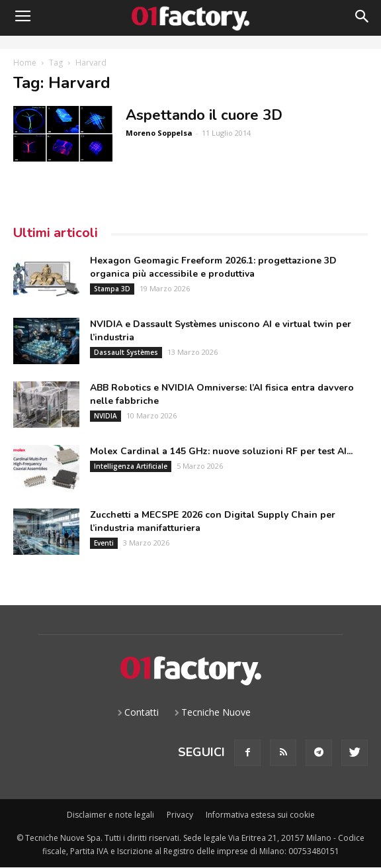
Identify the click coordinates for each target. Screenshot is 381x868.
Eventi (104, 543)
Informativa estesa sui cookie (260, 815)
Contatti (142, 712)
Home (25, 63)
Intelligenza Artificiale (131, 466)
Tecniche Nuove (216, 712)
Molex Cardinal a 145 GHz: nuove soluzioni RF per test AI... (221, 451)
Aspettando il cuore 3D (204, 115)
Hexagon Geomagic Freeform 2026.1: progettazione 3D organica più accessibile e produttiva (213, 267)
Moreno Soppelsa (159, 133)
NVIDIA (106, 416)
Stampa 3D (112, 289)
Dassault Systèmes (126, 352)
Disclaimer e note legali (110, 815)
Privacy (180, 815)
